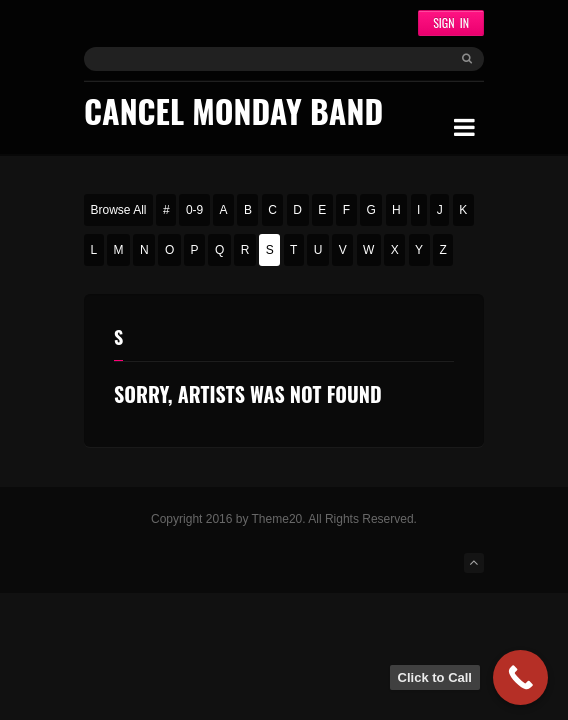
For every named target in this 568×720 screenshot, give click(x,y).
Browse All (119, 210)
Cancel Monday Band (233, 110)
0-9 (194, 210)
